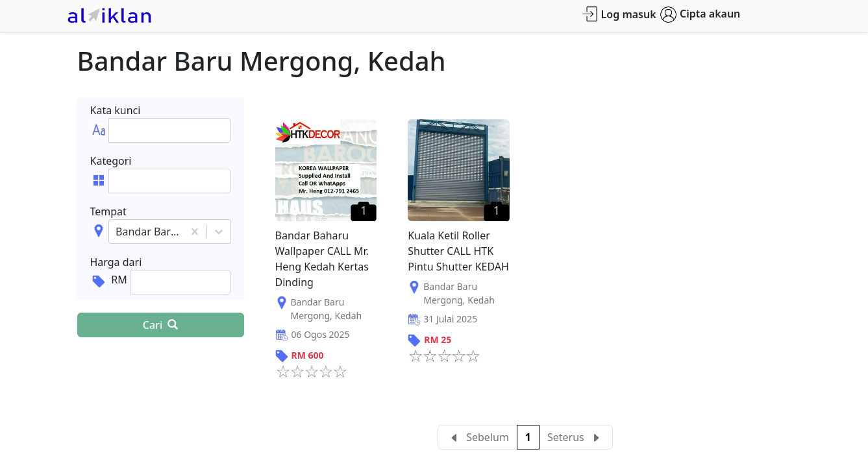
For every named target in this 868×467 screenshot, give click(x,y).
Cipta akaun (700, 15)
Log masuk (619, 14)
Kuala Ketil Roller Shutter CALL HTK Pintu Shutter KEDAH (458, 251)
